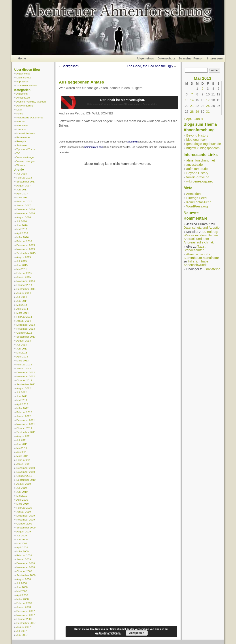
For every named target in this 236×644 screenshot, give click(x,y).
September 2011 (26, 432)
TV (18, 153)
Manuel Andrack (26, 133)
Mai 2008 (22, 591)
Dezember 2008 (25, 563)
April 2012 (22, 404)
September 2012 (26, 384)
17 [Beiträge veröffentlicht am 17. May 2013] (208, 100)
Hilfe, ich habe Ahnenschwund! (196, 263)
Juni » (199, 119)
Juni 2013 (22, 349)
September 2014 (26, 289)
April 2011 (22, 452)
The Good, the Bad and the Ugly (150, 66)
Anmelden (193, 194)
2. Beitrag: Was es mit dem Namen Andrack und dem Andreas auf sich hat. (201, 237)
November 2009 (25, 520)
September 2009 (26, 527)
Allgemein (22, 94)
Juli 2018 (22, 174)
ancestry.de (195, 165)
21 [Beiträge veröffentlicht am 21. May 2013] (192, 106)
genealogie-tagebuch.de (204, 144)
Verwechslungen (26, 161)
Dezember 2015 (25, 245)
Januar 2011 (24, 464)
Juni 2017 (22, 189)
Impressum (215, 58)
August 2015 (24, 257)
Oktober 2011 (24, 428)
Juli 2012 (22, 392)
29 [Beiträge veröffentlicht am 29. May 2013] (197, 112)
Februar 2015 (24, 273)
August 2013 (24, 341)
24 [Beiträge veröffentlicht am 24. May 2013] (208, 106)
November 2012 (25, 376)
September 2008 (26, 575)
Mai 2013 (22, 352)
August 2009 (24, 531)
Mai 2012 (22, 400)
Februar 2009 (24, 555)
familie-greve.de (198, 177)
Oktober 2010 (24, 476)
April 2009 (22, 547)
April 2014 (22, 309)
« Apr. (188, 119)
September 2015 (26, 253)
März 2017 (22, 197)
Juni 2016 (22, 225)
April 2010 (22, 500)
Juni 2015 (22, 265)
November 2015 (25, 249)
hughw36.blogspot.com (203, 148)
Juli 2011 (22, 440)
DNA (19, 109)
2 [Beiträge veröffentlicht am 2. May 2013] (202, 89)
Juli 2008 (22, 583)
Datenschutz (166, 58)
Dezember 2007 (25, 611)
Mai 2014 (22, 305)
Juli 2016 (22, 221)
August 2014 (24, 293)
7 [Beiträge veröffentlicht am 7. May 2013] (192, 94)
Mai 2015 (22, 269)
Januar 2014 (24, 321)
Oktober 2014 (24, 285)
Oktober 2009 (24, 523)
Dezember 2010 (25, 468)
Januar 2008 (24, 607)
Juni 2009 (22, 539)
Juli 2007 (22, 631)
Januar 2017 (24, 205)
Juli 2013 (22, 345)
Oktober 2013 (24, 333)
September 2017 (26, 181)
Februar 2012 (24, 412)
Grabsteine (212, 269)
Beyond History (197, 135)
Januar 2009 (24, 559)
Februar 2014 (24, 317)
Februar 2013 (24, 364)
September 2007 (26, 623)
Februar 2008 (24, 603)
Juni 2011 (22, 444)
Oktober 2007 (24, 619)
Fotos (20, 113)
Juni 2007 (22, 635)
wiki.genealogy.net (200, 181)
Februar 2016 (24, 241)
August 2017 (24, 185)
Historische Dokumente (30, 117)
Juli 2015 (22, 261)
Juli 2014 (22, 297)
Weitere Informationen (108, 633)
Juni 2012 (22, 396)
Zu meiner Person (191, 58)
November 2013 (25, 329)
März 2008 (22, 599)
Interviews (22, 125)
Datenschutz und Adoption (203, 228)
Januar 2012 (24, 416)
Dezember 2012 (25, 372)
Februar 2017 (24, 201)
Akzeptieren (137, 633)
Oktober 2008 (24, 571)
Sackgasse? (70, 66)
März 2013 (22, 360)
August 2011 (24, 436)
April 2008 (22, 595)
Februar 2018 (24, 178)
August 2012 (24, 388)
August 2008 (24, 579)
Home (22, 58)
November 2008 (25, 567)
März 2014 (22, 313)
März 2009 (22, 551)
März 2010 (22, 504)
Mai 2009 (22, 543)
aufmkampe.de (197, 169)
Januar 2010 (24, 512)
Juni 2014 (22, 301)
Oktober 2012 (24, 380)
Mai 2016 (22, 229)
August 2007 (24, 627)
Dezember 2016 (25, 209)
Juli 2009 (22, 535)
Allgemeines (145, 58)
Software (21, 145)
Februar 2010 (24, 508)
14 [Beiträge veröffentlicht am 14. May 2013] (192, 100)
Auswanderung (25, 105)
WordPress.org (197, 206)
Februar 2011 (24, 460)
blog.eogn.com (197, 140)
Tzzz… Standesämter (196, 248)
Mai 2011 (22, 448)
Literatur (21, 129)
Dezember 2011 (25, 420)
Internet (21, 121)
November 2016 (25, 213)
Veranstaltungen (26, 157)
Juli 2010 (22, 488)
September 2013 (26, 337)
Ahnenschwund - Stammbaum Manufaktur (201, 256)
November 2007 (25, 615)
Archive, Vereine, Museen (31, 102)
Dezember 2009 (25, 516)
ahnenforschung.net (201, 160)
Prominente (23, 137)
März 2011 (22, 456)
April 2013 (22, 356)
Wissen (21, 165)
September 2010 (26, 480)
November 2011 (25, 424)
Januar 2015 (24, 277)
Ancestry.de (23, 98)
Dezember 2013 (25, 325)
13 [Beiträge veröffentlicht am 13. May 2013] (187, 100)
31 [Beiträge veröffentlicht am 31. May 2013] (208, 112)
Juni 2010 (22, 492)
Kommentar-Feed (93, 147)
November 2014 (25, 281)
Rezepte (21, 141)
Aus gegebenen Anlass (82, 82)
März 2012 (22, 408)
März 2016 (22, 237)
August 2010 (24, 484)
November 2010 (25, 472)
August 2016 (24, 217)
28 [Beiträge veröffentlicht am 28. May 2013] (192, 112)
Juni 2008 (22, 587)
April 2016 (22, 233)
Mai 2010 (22, 496)
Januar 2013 (24, 368)
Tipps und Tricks (26, 149)
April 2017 (22, 193)
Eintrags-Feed (196, 198)
